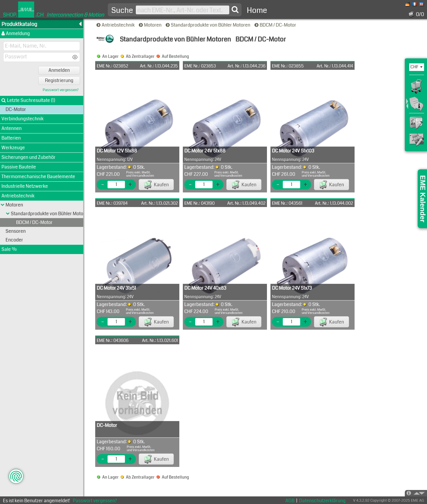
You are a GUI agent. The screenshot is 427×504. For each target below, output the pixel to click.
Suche (122, 11)
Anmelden (59, 70)
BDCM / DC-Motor (276, 25)
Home (257, 10)
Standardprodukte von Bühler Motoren (208, 25)
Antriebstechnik (116, 25)
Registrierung (59, 80)
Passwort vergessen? (61, 90)
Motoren (151, 25)
